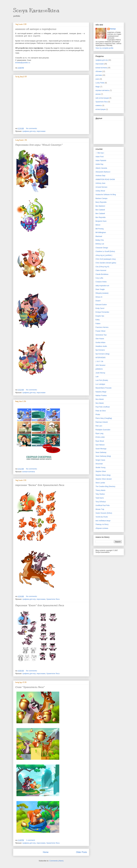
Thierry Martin (100, 490)
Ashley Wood (100, 191)
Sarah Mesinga (101, 449)
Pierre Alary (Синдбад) (104, 418)
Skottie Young (100, 468)
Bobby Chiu (100, 240)
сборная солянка (102, 528)
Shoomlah (99, 464)
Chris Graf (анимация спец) (106, 259)
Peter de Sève (101, 411)
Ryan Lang (99, 433)
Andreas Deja (100, 176)
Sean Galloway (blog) (103, 456)
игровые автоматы (102, 90)
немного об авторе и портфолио (36, 29)
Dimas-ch (99, 297)
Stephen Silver (101, 471)
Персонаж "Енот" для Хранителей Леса (40, 605)
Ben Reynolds (101, 217)
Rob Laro (99, 426)
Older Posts (82, 852)
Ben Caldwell (100, 210)
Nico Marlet (100, 399)
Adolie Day (99, 164)
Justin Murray (100, 373)
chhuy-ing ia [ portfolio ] (104, 255)
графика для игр (29, 131)
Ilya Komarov (100, 350)
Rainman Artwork (102, 422)
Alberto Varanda (101, 168)
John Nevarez (100, 365)
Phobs (98, 415)
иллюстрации (101, 109)
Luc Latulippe (100, 384)
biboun (98, 225)
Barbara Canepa (101, 198)
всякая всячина (29, 472)
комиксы (99, 105)
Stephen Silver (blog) (103, 475)
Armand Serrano (101, 187)
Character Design (102, 248)
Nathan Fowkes (101, 396)
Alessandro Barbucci (103, 172)
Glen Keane (100, 339)
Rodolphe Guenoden (103, 430)
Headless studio (101, 346)
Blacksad (99, 236)
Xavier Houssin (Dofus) (104, 513)
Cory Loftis (99, 278)
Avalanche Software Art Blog (106, 195)
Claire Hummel (101, 270)
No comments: (32, 128)
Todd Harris (100, 498)
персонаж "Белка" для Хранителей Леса (40, 485)
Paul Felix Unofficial (103, 407)
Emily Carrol (100, 308)
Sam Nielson (100, 445)
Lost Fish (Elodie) (102, 380)
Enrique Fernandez (102, 312)
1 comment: (31, 840)
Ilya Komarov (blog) (102, 354)
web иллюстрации (102, 98)
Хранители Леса (53, 599)
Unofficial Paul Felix (103, 505)
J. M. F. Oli (99, 361)
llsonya (113, 29)
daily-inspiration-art (102, 286)
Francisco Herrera (102, 327)
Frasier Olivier (101, 331)
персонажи (41, 131)
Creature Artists (101, 282)
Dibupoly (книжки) (102, 293)
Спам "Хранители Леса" (30, 687)
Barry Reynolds (101, 202)
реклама (99, 75)
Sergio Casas (100, 460)
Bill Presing (100, 229)
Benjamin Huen (101, 221)
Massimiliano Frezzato (103, 388)
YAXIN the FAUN (102, 517)
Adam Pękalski (101, 161)
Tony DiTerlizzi (101, 502)
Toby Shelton (100, 494)
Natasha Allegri (101, 392)
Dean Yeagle (100, 289)
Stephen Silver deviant (104, 479)
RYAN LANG (100, 437)
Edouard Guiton (101, 305)
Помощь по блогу (102, 524)
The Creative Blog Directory (105, 486)
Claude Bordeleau (102, 274)
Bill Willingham (101, 232)
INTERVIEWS (100, 358)
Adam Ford (99, 157)
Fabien (98, 324)
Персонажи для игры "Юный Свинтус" (39, 145)
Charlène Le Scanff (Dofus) (105, 251)
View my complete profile (104, 48)
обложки (99, 71)
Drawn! (98, 301)
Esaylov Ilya (100, 316)
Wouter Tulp (100, 509)
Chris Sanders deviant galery (106, 263)
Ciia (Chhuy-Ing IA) (102, 267)
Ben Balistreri (100, 206)
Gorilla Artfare (100, 343)
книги (98, 79)
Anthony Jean (100, 183)
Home (46, 852)
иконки (98, 94)
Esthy (98, 320)
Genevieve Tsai (101, 335)
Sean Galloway (101, 452)
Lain (97, 377)
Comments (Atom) (56, 861)
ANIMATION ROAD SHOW (105, 179)
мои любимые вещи (103, 521)
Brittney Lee (100, 244)
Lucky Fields (100, 83)
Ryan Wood (100, 441)
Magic (98, 87)
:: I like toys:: (100, 153)
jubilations (99, 369)
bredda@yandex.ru (23, 63)
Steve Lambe (100, 483)
